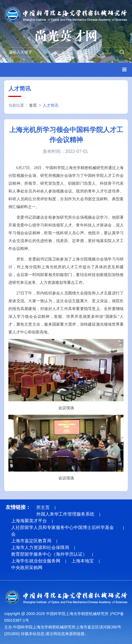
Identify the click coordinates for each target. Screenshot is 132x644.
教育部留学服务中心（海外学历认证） (49, 554)
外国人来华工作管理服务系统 (65, 514)
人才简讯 (51, 105)
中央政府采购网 (27, 568)
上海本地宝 (83, 561)
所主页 (43, 507)
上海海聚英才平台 (29, 521)
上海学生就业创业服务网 (36, 561)
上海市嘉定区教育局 (31, 541)
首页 (33, 105)
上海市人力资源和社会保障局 (40, 547)
